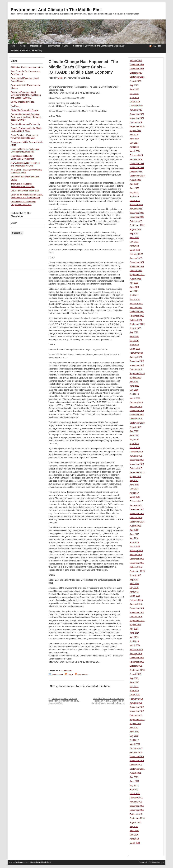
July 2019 (134, 382)
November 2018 (137, 415)
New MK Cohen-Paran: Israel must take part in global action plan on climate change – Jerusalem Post (108, 701)
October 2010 (136, 814)
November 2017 (137, 464)
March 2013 (135, 695)
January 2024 (136, 159)
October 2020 (136, 320)
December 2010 (137, 806)
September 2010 (137, 818)
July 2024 (134, 135)
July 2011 (134, 777)
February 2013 (136, 699)
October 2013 (136, 666)
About (23, 46)
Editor (61, 78)
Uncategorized (66, 670)
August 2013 (135, 674)
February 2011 (136, 798)
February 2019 (136, 402)
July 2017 (134, 481)
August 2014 (135, 625)
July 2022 (134, 233)
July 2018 (134, 431)
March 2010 (135, 843)
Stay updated (83, 674)
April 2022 (134, 246)
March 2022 (135, 250)
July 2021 (134, 283)
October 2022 (136, 221)
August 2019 (135, 378)
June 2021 (134, 287)
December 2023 (137, 164)
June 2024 (134, 139)
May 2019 (134, 390)
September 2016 (137, 522)
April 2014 (134, 641)
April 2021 (134, 295)
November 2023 (137, 168)
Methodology (36, 46)
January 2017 (136, 505)
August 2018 (135, 427)
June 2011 (134, 781)
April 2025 (134, 98)
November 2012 (137, 711)
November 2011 (137, 761)
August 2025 (135, 81)
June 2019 (134, 386)
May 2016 (134, 538)
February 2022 (136, 254)
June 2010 (134, 831)
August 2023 (135, 180)
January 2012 (136, 752)
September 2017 (137, 472)
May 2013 (134, 687)
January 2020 (136, 357)
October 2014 (136, 617)
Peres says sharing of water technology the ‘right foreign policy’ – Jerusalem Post (65, 701)
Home (13, 46)
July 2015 (134, 579)
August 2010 (135, 822)
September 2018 (137, 423)
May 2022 (134, 242)
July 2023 (134, 184)
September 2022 (137, 225)
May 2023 (134, 192)
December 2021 (137, 262)
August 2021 (135, 279)
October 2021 (136, 271)
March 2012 (135, 744)
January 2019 (136, 407)
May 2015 (134, 588)
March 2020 (135, 349)
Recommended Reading (58, 46)
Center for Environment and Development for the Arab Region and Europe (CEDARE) (26, 95)
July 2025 (134, 85)
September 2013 (137, 670)
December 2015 (137, 559)
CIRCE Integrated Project (22, 102)
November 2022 (137, 217)
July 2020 (134, 332)
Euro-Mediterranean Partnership (25, 124)
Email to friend (57, 674)
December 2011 (137, 757)
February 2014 (136, 650)
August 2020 (135, 328)
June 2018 (134, 435)
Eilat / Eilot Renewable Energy (25, 110)
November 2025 (137, 69)
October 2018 (136, 419)
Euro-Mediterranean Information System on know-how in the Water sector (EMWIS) (26, 117)
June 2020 (134, 337)
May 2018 (134, 439)
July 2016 (134, 530)
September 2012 (137, 720)
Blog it (70, 674)
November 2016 (137, 514)
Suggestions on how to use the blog (26, 50)
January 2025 (136, 110)
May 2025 (134, 94)
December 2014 (137, 608)
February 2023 (136, 205)
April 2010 (134, 839)
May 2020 (134, 341)
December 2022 (137, 213)
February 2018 (136, 452)
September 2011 (137, 769)
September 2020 (137, 324)
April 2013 (134, 691)
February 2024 (136, 155)
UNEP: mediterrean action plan (25, 191)
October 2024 (136, 122)
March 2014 (135, 645)
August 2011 (135, 773)
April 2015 (134, 592)
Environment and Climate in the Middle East (56, 10)
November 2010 (137, 810)
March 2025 (135, 102)
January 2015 (136, 604)
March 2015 (135, 596)
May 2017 (134, 489)
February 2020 (136, 353)
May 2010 (134, 835)
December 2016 (137, 509)
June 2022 (134, 238)
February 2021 (136, 304)
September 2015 (137, 571)
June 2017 (134, 485)
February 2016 (136, 551)
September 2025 (137, 77)
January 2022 (136, 258)
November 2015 (137, 563)
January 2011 (136, 802)
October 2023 (136, 172)
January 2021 (136, 308)
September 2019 (137, 374)
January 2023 (136, 209)
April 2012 (134, 740)
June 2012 (134, 732)
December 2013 (137, 658)
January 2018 (136, 456)
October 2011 (136, 765)
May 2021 (134, 291)
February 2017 (136, 501)
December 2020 (137, 312)
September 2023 (137, 176)
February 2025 (136, 106)
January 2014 (136, 654)
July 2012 (134, 728)
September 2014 (137, 621)
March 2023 (135, 201)
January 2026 (136, 61)
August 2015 (135, 575)
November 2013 (137, 662)
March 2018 (135, 448)
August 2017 (135, 477)
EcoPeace (16, 106)
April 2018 (134, 444)
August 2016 (135, 526)
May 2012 (134, 736)
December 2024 (137, 114)
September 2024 (137, 126)
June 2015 (134, 584)
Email (14, 223)
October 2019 (136, 369)
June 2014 (134, 633)
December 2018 (137, 411)
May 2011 (134, 785)
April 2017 (134, 493)
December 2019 (137, 361)
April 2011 (134, 789)
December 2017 (137, 460)
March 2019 (135, 398)
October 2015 (136, 567)
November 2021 (137, 266)
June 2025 (134, 89)
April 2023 (134, 196)
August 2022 (135, 229)
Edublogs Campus (156, 862)
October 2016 (136, 518)
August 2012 (135, 724)
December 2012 (137, 707)
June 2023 (134, 188)
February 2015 (136, 600)
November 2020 (137, 316)
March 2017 (135, 497)
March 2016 (135, 546)
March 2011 (135, 794)
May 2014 (134, 637)
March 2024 (135, 151)
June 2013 (134, 682)
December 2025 (137, 65)
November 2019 (137, 365)
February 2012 (136, 748)
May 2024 (134, 143)
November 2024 (137, 118)
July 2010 (134, 827)
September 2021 (137, 275)
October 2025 (136, 73)
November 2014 (137, 612)
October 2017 (136, 468)
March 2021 (135, 299)
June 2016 (134, 534)
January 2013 (136, 703)
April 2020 (134, 345)
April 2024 (134, 147)
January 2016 (136, 555)
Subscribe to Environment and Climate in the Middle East (99, 46)
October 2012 (136, 715)
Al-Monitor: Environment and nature (27, 67)
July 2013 (134, 678)
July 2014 (134, 629)
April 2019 (134, 394)
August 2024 (135, 131)
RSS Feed (157, 46)
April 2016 (134, 542)
